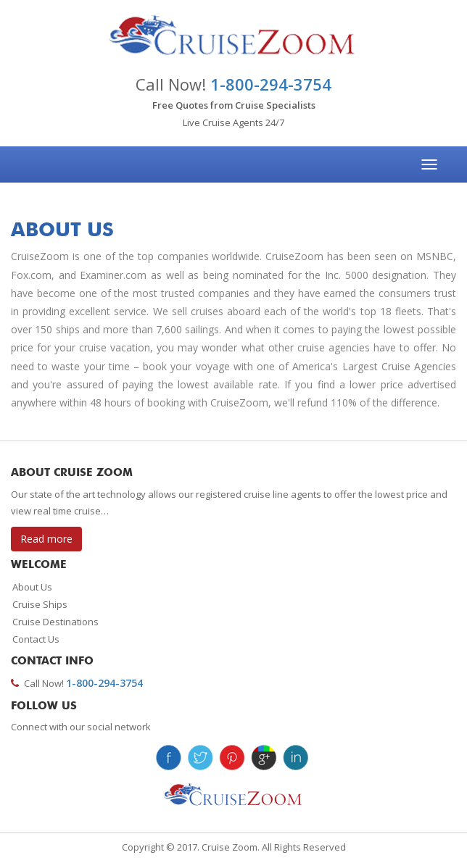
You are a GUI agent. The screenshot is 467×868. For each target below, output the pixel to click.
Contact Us (36, 639)
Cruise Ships (40, 604)
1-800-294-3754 (271, 84)
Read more (46, 539)
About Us (32, 587)
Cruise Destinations (55, 622)
